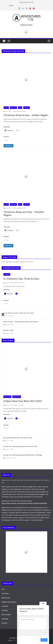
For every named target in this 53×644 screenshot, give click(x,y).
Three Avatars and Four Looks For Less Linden (19, 313)
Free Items (13, 108)
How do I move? (8, 330)
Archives (4, 623)
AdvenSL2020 (22, 111)
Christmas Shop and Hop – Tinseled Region (24, 213)
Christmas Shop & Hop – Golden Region (26, 115)
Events (6, 108)
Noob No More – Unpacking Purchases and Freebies (21, 322)
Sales (20, 108)
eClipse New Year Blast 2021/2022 (23, 401)
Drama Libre (6, 598)
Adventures (7, 397)
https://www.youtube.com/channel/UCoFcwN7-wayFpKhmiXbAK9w (24, 503)
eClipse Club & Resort (9, 602)
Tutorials (7, 274)
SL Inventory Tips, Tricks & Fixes (21, 279)
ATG (3, 589)
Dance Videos (17, 397)
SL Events (27, 108)
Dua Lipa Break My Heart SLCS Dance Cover (18, 438)
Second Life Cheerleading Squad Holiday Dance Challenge (23, 455)
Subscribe (5, 619)
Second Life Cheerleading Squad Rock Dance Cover (20, 446)
